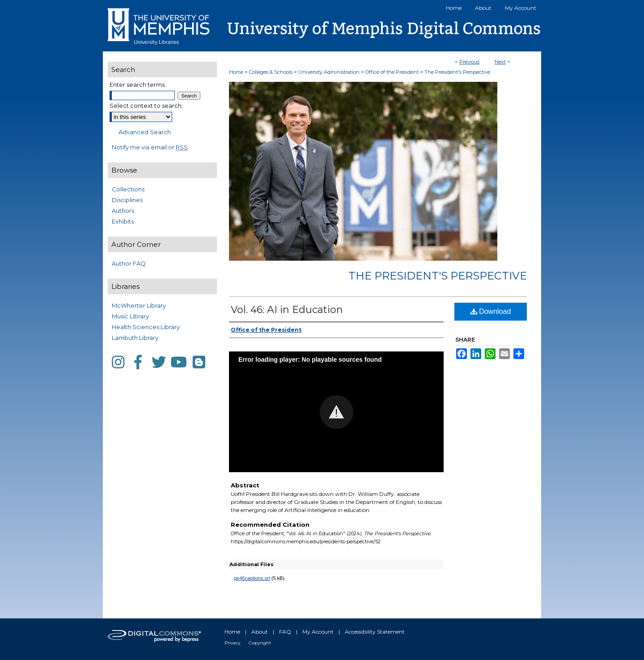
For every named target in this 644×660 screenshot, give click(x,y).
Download (491, 311)
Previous (469, 62)
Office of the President (393, 72)
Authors (123, 211)
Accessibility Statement (375, 632)
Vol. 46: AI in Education (287, 310)
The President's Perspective (457, 72)
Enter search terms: (138, 85)
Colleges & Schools (271, 72)
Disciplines (127, 200)
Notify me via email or (150, 147)
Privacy (232, 643)
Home (236, 72)
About (260, 632)
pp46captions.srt (252, 578)
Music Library (130, 316)
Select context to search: (146, 106)
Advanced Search (145, 132)
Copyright (260, 643)
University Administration (330, 72)
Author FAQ (129, 263)
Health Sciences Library (146, 327)
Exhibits (123, 221)
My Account (318, 632)
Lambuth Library (135, 338)
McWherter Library (139, 305)
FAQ (285, 632)
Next (500, 62)
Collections (128, 189)
